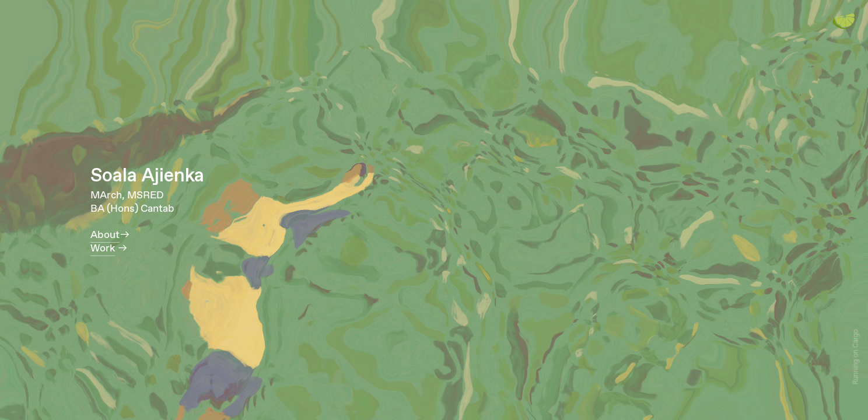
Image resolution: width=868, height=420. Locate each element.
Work (103, 249)
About (105, 235)
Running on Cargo (856, 357)
